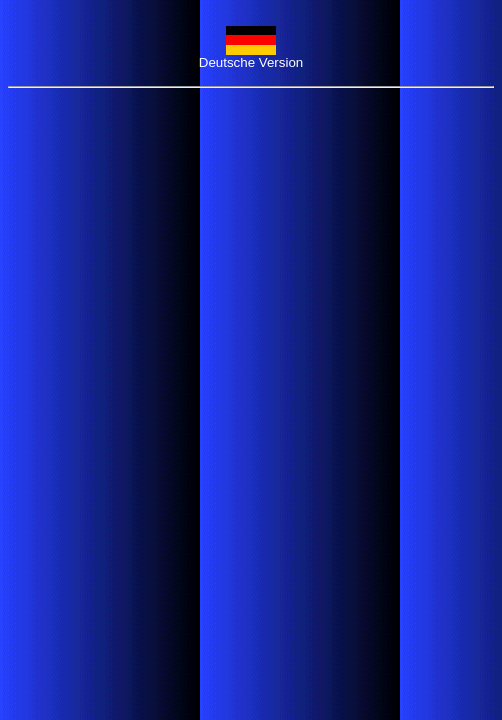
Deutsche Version (251, 62)
